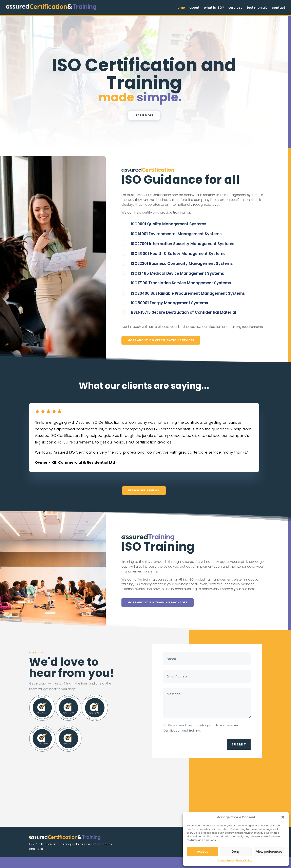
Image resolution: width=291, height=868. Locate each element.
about (194, 8)
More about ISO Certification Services (161, 340)
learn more (144, 115)
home (180, 8)
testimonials (257, 8)
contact (278, 8)
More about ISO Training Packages (158, 602)
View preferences (269, 852)
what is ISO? (214, 8)
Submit (239, 744)
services (235, 8)
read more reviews (144, 490)
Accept (202, 852)
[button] (283, 817)
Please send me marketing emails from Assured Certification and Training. (201, 728)
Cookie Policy (226, 860)
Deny (236, 852)
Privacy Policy (244, 860)
